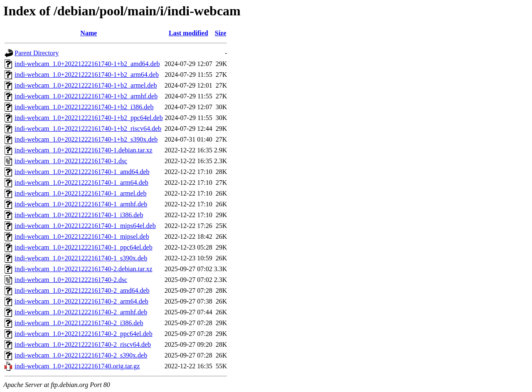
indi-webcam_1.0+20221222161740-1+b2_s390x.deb (86, 139)
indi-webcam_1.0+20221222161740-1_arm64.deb (81, 183)
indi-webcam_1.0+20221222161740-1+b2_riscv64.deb (88, 129)
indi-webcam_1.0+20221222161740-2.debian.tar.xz (84, 269)
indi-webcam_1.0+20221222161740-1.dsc (71, 161)
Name (89, 33)
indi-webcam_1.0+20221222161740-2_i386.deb (79, 323)
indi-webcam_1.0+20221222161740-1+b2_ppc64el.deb (89, 118)
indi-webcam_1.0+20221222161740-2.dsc (71, 280)
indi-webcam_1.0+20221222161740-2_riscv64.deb (83, 344)
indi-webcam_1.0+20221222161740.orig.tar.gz (77, 366)
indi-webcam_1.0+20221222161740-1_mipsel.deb (82, 236)
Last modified (188, 33)
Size (221, 33)
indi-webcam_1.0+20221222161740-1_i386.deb (79, 215)
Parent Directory (37, 53)
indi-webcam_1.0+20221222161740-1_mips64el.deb (85, 226)
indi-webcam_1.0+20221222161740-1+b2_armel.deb (86, 85)
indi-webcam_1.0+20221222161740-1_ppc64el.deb (84, 247)
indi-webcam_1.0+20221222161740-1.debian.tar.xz (84, 150)
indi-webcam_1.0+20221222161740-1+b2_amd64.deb (87, 64)
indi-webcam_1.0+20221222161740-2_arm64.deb (81, 301)
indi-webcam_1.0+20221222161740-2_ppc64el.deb (84, 334)
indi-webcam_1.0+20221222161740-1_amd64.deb (82, 172)
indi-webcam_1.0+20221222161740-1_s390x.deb (81, 258)
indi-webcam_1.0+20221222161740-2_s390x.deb (81, 355)
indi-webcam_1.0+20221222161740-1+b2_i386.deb (84, 107)
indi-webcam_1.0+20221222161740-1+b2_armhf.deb (86, 96)
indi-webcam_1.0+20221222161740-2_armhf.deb (81, 312)
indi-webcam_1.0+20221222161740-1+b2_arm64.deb (87, 75)
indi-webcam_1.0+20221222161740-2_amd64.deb (82, 290)
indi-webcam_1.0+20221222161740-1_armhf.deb (81, 204)
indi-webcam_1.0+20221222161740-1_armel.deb (80, 193)
